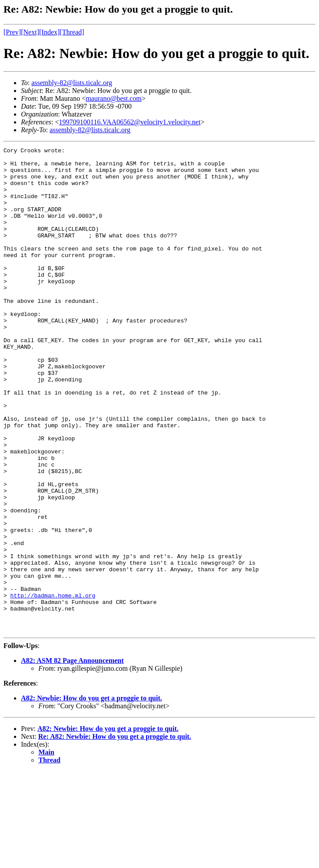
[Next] (30, 32)
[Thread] (72, 32)
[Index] (50, 32)
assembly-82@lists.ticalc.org (72, 83)
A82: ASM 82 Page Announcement (72, 757)
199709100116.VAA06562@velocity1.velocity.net (130, 122)
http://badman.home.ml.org (53, 686)
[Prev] (12, 32)
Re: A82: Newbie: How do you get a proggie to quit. (115, 833)
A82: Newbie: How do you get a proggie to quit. (91, 795)
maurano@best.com (113, 98)
